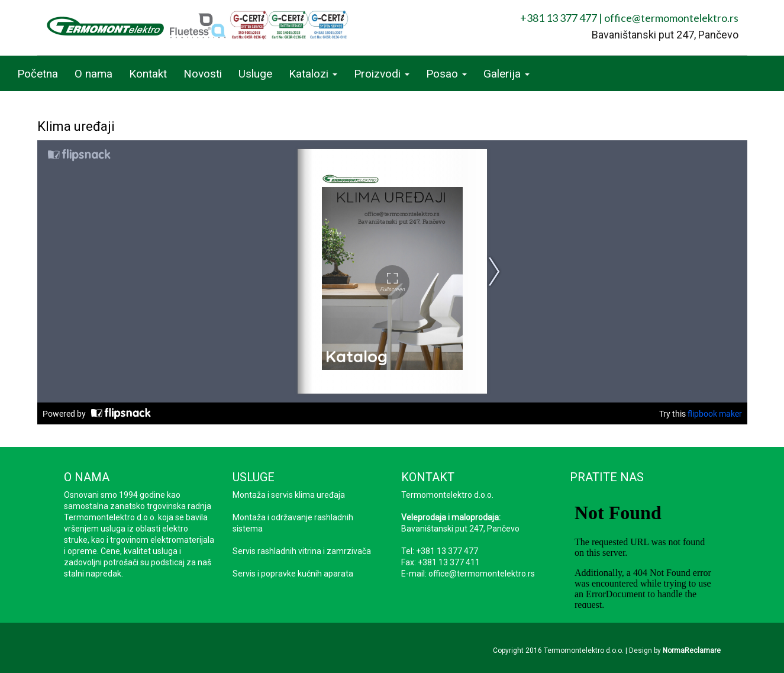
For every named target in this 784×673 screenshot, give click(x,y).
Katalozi (313, 74)
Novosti (203, 74)
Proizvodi (382, 74)
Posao (446, 74)
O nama (93, 74)
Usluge (255, 74)
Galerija (506, 74)
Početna (38, 74)
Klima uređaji (76, 126)
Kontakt (148, 74)
